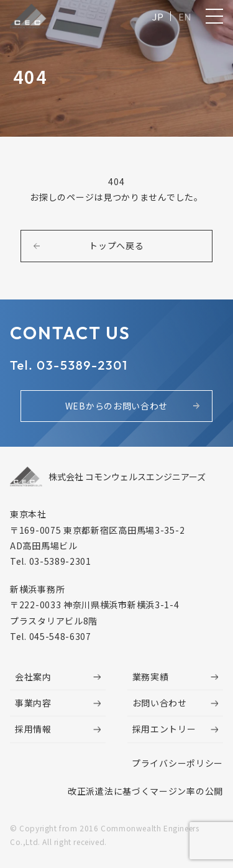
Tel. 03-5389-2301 (69, 365)
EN (185, 16)
